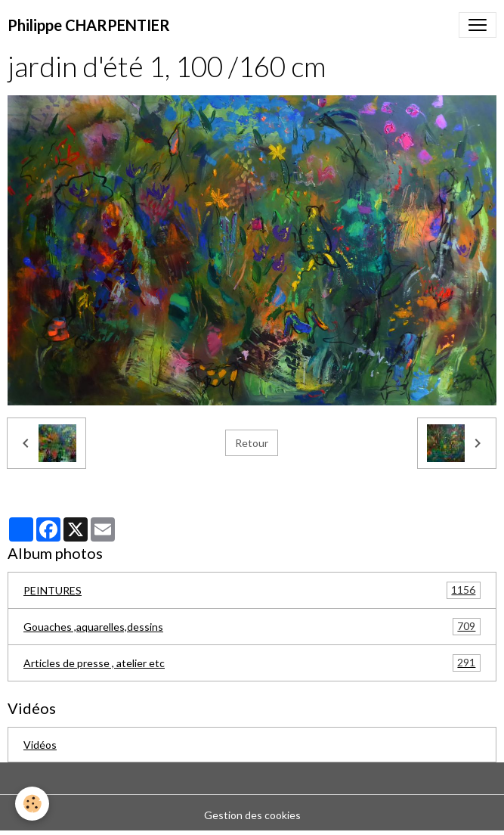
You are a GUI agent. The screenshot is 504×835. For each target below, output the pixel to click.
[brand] (89, 25)
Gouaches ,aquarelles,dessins (252, 627)
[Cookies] (32, 804)
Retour (252, 443)
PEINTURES (252, 590)
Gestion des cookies (252, 815)
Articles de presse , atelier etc (252, 663)
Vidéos (40, 745)
